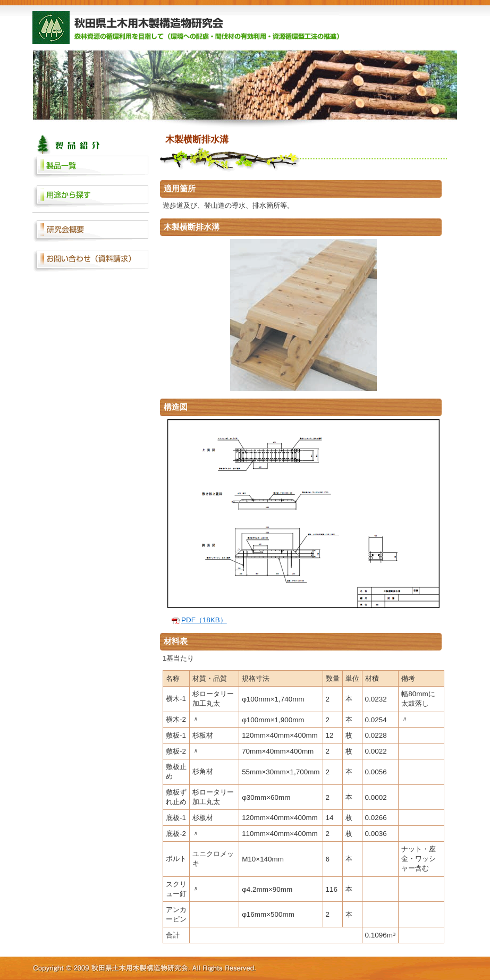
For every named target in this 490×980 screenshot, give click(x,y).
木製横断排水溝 (197, 139)
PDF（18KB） (204, 620)
